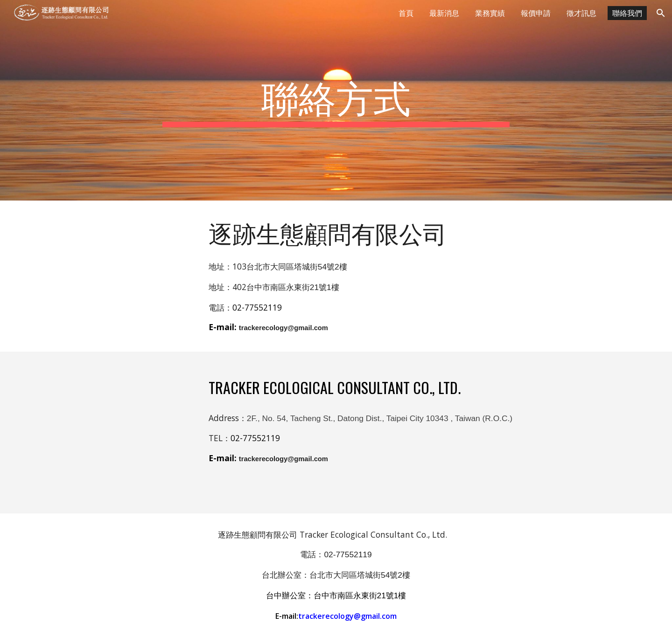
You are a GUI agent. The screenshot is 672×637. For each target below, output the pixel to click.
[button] (661, 13)
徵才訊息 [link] (581, 13)
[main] (336, 100)
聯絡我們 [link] (627, 13)
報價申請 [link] (536, 13)
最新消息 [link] (444, 13)
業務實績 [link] (490, 13)
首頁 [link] (406, 13)
